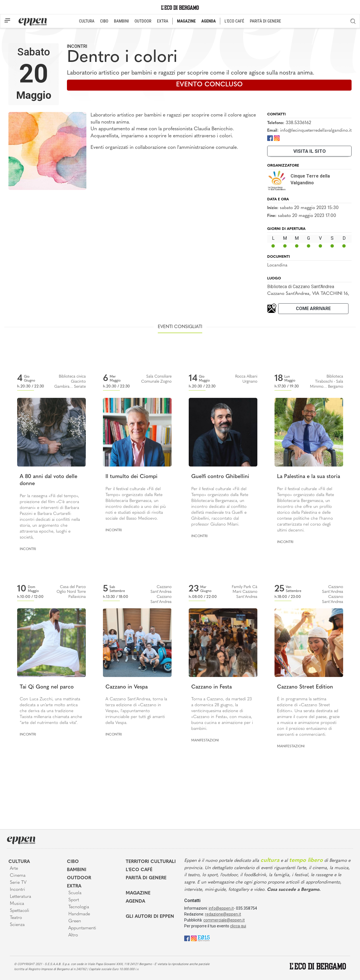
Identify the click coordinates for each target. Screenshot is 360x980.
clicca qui (238, 926)
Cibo (73, 862)
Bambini (77, 870)
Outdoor (79, 878)
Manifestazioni (205, 741)
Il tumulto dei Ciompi (131, 477)
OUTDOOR (143, 21)
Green (75, 921)
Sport (74, 900)
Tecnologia (79, 907)
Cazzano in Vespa (127, 687)
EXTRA (163, 21)
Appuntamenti (82, 928)
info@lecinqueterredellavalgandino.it (316, 131)
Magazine (138, 893)
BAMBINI (121, 21)
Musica (17, 904)
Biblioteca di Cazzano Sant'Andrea (301, 287)
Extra (74, 886)
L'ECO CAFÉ (234, 21)
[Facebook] (270, 138)
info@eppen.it (221, 908)
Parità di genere (146, 878)
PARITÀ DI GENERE (265, 21)
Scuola (75, 893)
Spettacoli (20, 911)
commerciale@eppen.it (224, 920)
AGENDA (209, 21)
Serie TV (18, 883)
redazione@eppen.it (223, 914)
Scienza (17, 925)
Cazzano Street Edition (305, 687)
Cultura (19, 862)
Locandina (277, 265)
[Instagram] (277, 138)
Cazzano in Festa (211, 687)
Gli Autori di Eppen (150, 917)
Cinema (18, 876)
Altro (73, 935)
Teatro (16, 918)
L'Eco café (139, 870)
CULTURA (87, 21)
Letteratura (21, 897)
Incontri (77, 46)
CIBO (104, 21)
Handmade (79, 914)
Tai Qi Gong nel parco (47, 687)
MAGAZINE (186, 21)
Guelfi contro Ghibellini (220, 477)
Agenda (135, 901)
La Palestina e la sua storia (309, 477)
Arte (14, 869)
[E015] (204, 938)
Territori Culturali (151, 862)
